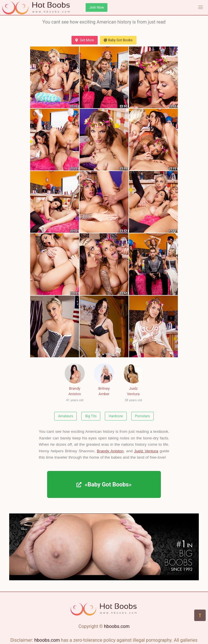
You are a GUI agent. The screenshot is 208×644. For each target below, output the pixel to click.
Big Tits (91, 416)
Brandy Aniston (75, 384)
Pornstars (142, 416)
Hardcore (116, 416)
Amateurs (66, 416)
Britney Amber (104, 380)
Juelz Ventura (133, 384)
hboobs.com (117, 626)
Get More (84, 40)
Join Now (97, 7)
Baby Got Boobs (118, 40)
